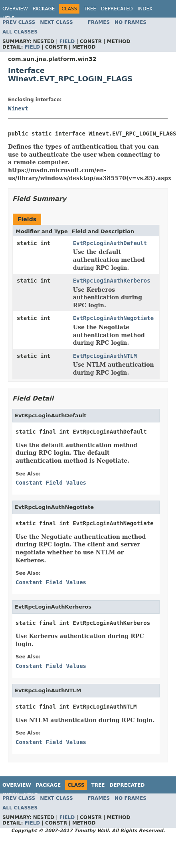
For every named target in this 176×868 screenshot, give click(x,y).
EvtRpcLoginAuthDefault (110, 243)
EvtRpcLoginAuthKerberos (112, 281)
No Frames (131, 22)
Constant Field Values (51, 483)
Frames (99, 22)
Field (67, 41)
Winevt (18, 108)
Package (44, 9)
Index (145, 9)
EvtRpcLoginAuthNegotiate (113, 318)
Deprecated (117, 9)
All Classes (20, 32)
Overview (15, 9)
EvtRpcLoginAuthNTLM (105, 356)
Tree (90, 9)
